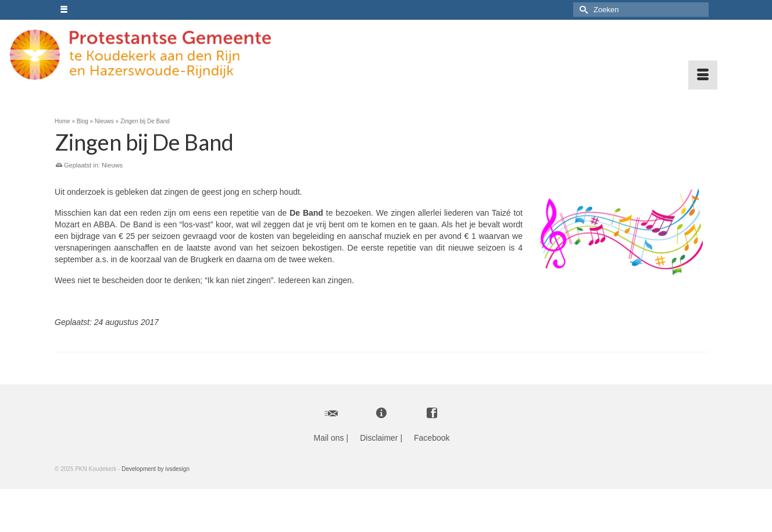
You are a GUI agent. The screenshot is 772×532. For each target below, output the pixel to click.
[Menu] (703, 75)
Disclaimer (379, 438)
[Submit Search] (582, 10)
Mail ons (328, 438)
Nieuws (112, 165)
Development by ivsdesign (156, 469)
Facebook (432, 438)
